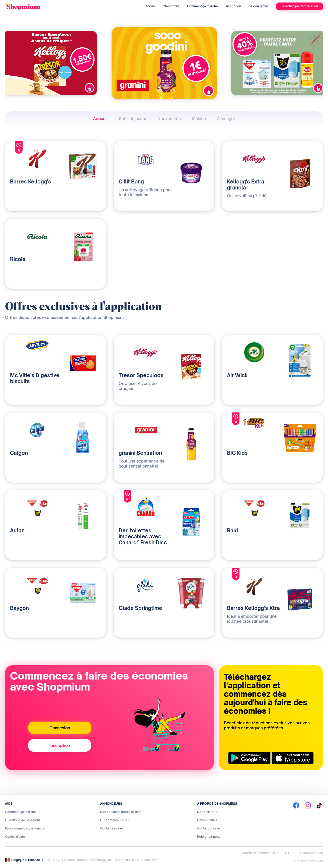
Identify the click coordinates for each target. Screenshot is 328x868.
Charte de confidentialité (260, 853)
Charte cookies (312, 853)
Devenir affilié (207, 820)
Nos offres (172, 6)
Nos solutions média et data (121, 812)
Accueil (151, 6)
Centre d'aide (15, 837)
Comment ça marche (202, 6)
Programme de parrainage (25, 828)
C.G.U (289, 853)
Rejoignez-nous (209, 837)
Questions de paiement (22, 820)
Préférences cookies (307, 861)
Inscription (233, 6)
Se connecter (259, 6)
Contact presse (209, 828)
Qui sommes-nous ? (115, 820)
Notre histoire (207, 812)
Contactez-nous (112, 828)
